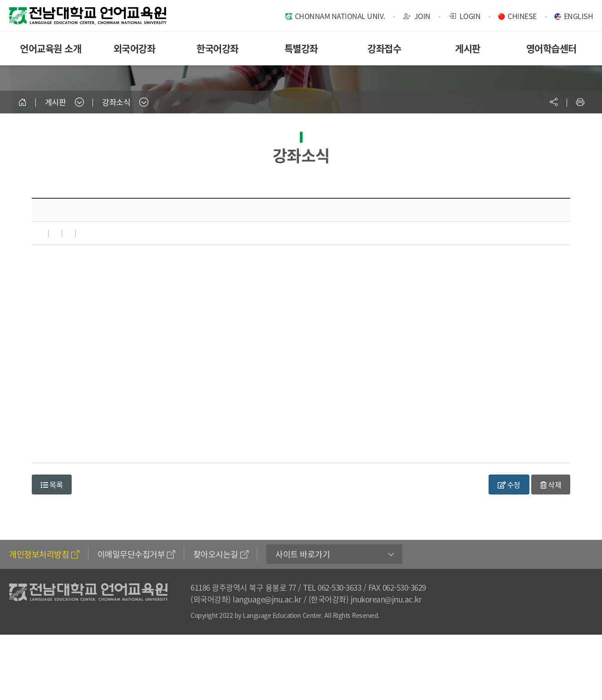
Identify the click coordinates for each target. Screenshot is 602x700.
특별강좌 (301, 48)
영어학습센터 (551, 48)
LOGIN (465, 16)
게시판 (468, 48)
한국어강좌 (218, 48)
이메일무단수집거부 (136, 554)
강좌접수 (384, 48)
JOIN (417, 16)
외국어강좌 (135, 48)
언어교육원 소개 (51, 48)
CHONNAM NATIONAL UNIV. (340, 16)
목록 (52, 485)
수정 (509, 485)
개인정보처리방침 (44, 554)
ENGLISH (579, 16)
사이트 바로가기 (303, 554)
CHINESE (522, 16)
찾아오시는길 (221, 554)
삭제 (551, 485)
